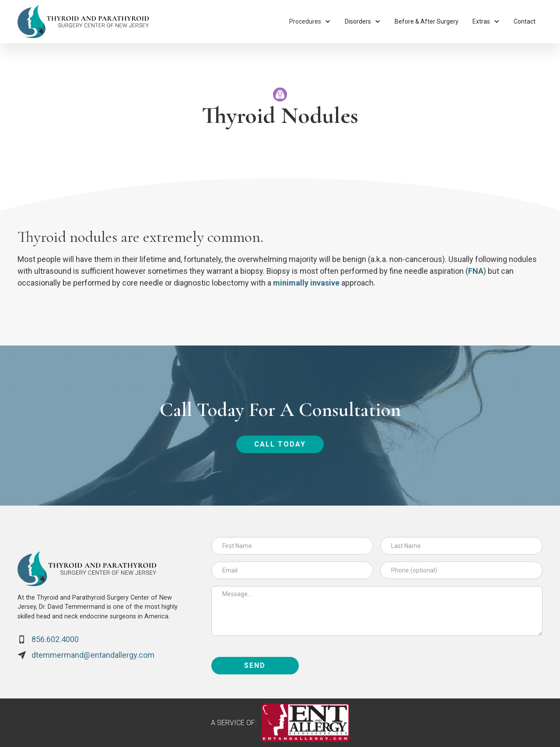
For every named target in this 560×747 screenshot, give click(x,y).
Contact (525, 21)
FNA (476, 271)
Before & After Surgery (427, 21)
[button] (310, 21)
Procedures (305, 21)
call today (280, 444)
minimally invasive (306, 283)
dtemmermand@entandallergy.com (93, 655)
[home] (83, 22)
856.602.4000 (55, 639)
